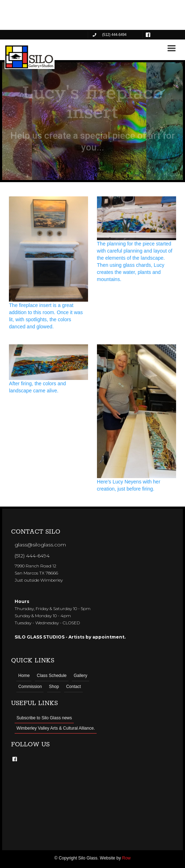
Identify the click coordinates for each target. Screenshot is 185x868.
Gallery (81, 676)
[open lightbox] (48, 263)
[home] (30, 57)
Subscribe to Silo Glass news (44, 718)
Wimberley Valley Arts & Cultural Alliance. (56, 728)
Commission (30, 687)
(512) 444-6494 (32, 556)
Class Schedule (52, 676)
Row (127, 858)
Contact (73, 687)
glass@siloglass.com (40, 545)
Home (24, 676)
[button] (171, 48)
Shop (54, 687)
